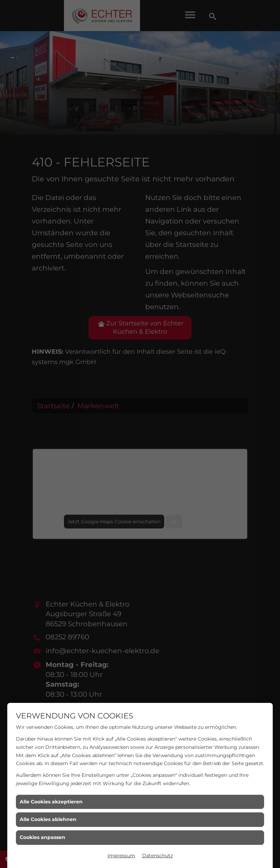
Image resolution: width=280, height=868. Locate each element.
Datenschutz (157, 856)
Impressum (121, 856)
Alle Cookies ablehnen (48, 819)
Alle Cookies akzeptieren (51, 802)
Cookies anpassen (43, 837)
